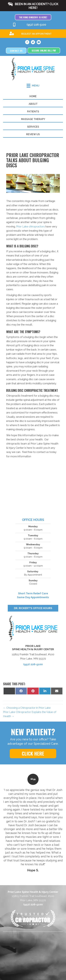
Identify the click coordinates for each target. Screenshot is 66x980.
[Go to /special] (33, 33)
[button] (33, 6)
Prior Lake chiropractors (30, 226)
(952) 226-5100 (33, 664)
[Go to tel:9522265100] (33, 25)
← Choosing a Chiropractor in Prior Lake (27, 708)
